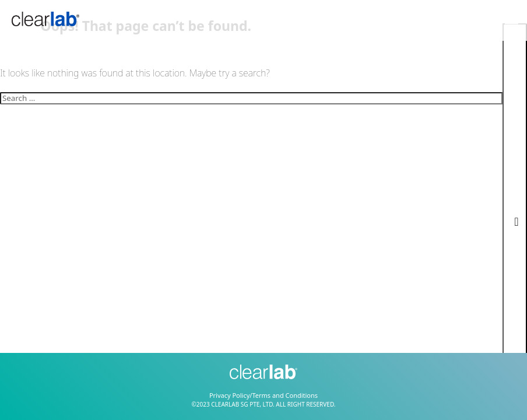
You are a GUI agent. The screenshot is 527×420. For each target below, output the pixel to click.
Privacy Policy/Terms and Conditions (263, 395)
